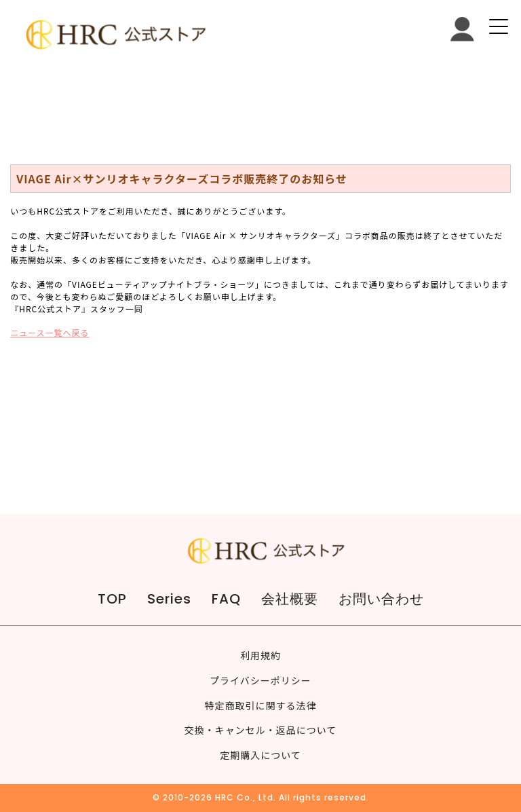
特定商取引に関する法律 (261, 705)
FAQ (226, 599)
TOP (112, 599)
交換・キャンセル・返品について (261, 730)
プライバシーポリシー (260, 680)
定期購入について (260, 755)
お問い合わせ (381, 599)
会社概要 (290, 599)
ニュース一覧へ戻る (50, 332)
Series (169, 599)
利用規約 (260, 655)
